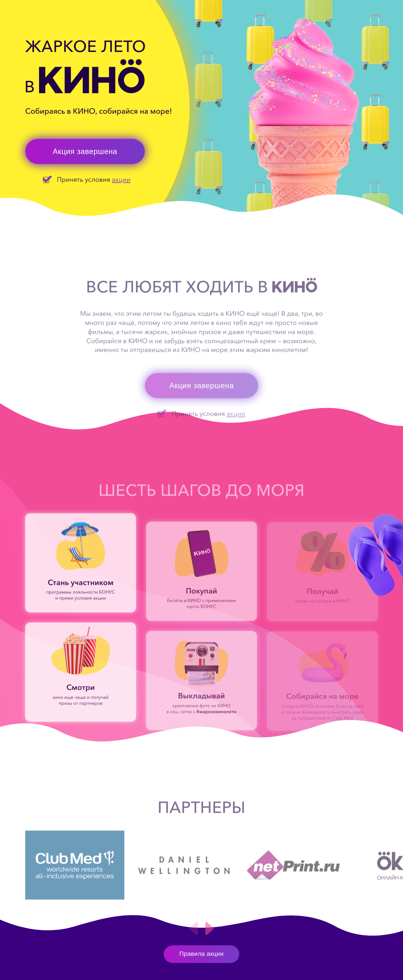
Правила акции (202, 954)
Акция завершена (85, 151)
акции (121, 180)
